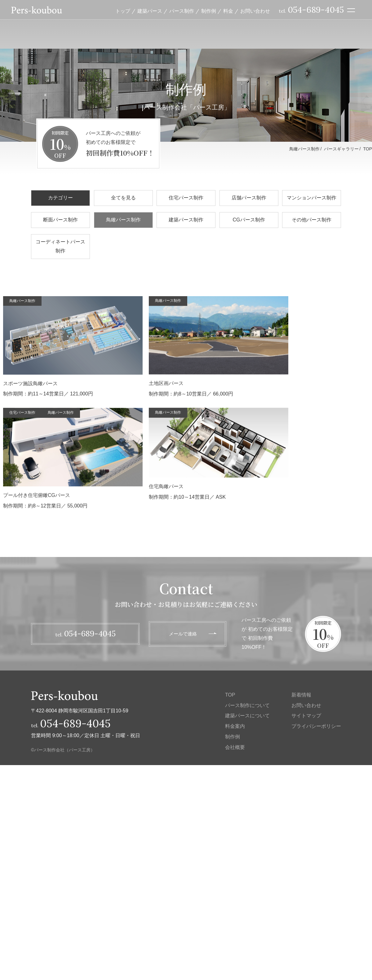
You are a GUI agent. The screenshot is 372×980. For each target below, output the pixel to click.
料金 (228, 12)
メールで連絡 (183, 633)
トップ (123, 12)
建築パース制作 (186, 220)
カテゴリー (60, 198)
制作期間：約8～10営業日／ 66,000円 (77, 455)
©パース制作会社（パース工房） (63, 750)
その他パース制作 (312, 220)
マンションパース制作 (312, 198)
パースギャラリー (341, 149)
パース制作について (247, 705)
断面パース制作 (60, 220)
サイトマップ (306, 716)
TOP (368, 149)
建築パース (150, 12)
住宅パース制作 (186, 198)
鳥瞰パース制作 (123, 220)
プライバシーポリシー (316, 726)
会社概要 (235, 747)
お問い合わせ (255, 12)
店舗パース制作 (249, 198)
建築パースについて (247, 716)
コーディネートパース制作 (60, 246)
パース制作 (182, 12)
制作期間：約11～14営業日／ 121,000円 (73, 346)
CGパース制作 (249, 220)
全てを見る (123, 198)
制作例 (209, 12)
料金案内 (235, 726)
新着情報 (301, 695)
